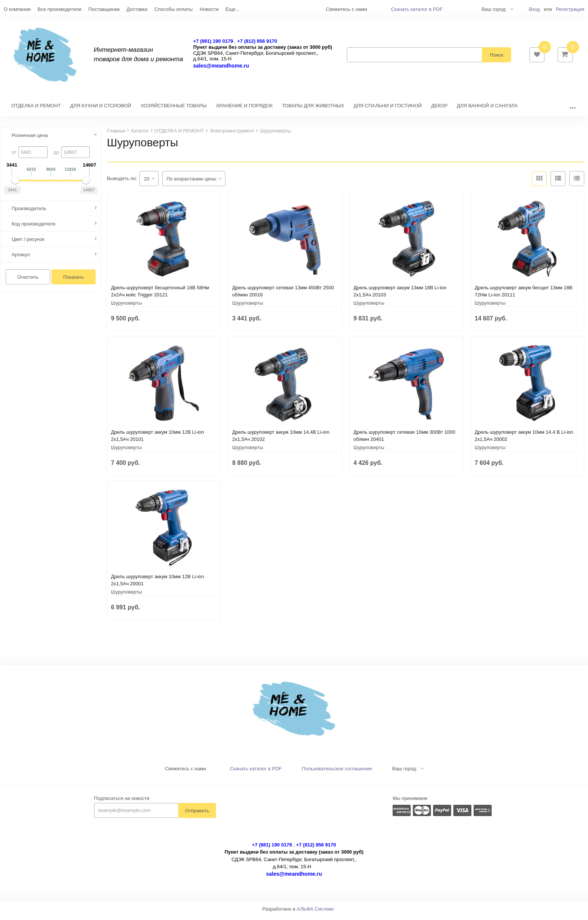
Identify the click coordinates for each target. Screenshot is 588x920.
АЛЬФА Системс (315, 913)
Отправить (197, 814)
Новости (209, 9)
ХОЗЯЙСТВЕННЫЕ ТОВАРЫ (174, 109)
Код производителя (33, 228)
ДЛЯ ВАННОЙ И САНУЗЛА (487, 109)
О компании (17, 9)
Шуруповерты (126, 307)
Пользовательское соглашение (337, 772)
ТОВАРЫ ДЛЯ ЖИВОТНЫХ (313, 109)
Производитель (29, 212)
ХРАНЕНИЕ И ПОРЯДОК (244, 109)
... (573, 109)
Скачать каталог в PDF (417, 9)
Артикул (21, 258)
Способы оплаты (174, 9)
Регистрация (570, 9)
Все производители (59, 9)
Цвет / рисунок (28, 243)
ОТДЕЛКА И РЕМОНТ (36, 109)
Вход (534, 9)
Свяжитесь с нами (186, 772)
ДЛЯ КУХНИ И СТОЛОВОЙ (101, 109)
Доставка (137, 9)
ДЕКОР (439, 109)
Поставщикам (104, 9)
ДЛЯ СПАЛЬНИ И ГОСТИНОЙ (388, 109)
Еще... (233, 9)
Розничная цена (30, 139)
